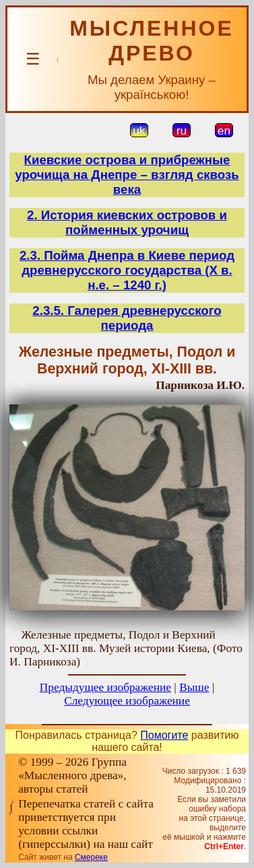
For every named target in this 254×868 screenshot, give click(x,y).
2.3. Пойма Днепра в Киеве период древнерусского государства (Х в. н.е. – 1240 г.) (127, 270)
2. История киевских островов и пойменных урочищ (127, 222)
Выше (194, 687)
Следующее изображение (127, 701)
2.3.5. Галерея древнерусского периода (127, 318)
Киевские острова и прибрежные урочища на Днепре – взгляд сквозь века (127, 175)
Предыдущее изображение (105, 687)
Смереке (91, 857)
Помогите (164, 735)
